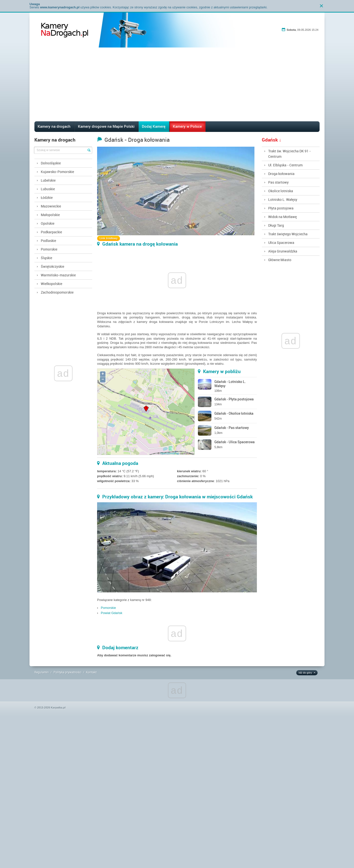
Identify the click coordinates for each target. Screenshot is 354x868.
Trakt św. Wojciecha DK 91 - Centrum (289, 154)
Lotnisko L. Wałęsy (283, 199)
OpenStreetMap (170, 453)
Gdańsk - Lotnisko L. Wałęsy (230, 384)
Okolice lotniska (281, 191)
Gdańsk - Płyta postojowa (234, 399)
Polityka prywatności (67, 672)
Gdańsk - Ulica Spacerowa (235, 442)
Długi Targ (276, 225)
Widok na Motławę (282, 217)
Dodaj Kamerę (154, 126)
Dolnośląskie (51, 163)
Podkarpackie (51, 232)
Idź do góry (305, 673)
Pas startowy (278, 182)
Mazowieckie (51, 206)
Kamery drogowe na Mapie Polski (106, 126)
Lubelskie (48, 180)
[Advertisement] (177, 84)
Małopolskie (50, 215)
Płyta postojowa (281, 208)
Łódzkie (47, 197)
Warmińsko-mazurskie (58, 275)
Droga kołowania (281, 174)
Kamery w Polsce (187, 126)
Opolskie (48, 223)
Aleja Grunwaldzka (283, 251)
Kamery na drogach (54, 126)
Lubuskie (48, 189)
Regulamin (42, 672)
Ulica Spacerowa (281, 243)
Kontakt (91, 672)
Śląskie (46, 258)
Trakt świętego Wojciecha (288, 234)
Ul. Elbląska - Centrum (285, 165)
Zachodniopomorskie (57, 292)
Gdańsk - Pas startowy (232, 428)
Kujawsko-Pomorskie (57, 172)
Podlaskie (48, 241)
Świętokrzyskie (52, 266)
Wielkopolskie (52, 284)
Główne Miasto (280, 260)
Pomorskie (49, 249)
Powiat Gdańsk (111, 613)
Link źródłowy (109, 238)
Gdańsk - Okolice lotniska (234, 413)
